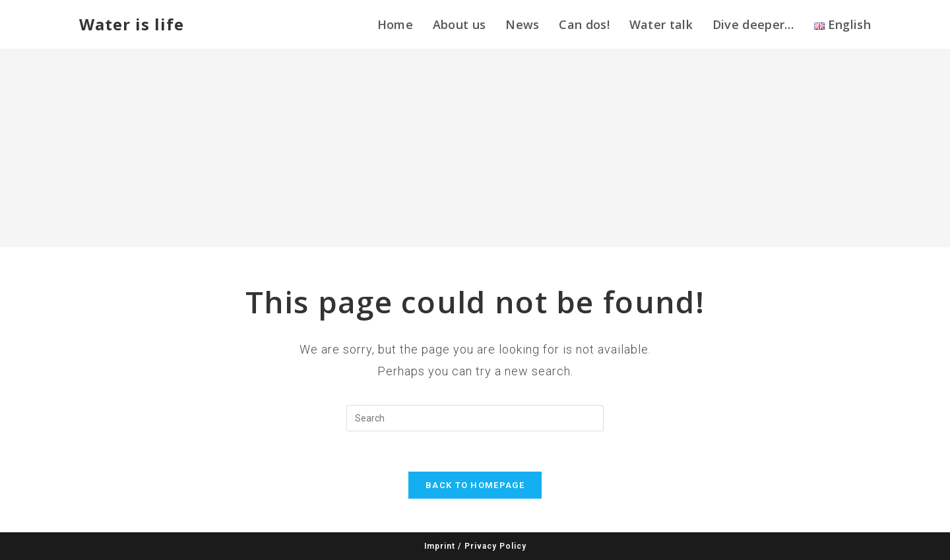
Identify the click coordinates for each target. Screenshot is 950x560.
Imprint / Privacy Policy (475, 546)
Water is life (132, 24)
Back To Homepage (475, 485)
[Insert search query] (475, 418)
